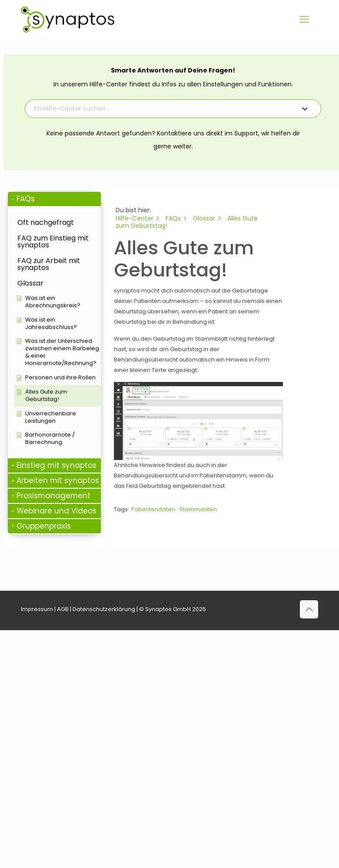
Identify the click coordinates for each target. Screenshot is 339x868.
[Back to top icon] (309, 609)
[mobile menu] (304, 20)
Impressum (37, 609)
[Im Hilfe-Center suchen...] (159, 109)
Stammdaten (198, 509)
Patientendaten (153, 509)
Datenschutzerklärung (104, 609)
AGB (63, 609)
